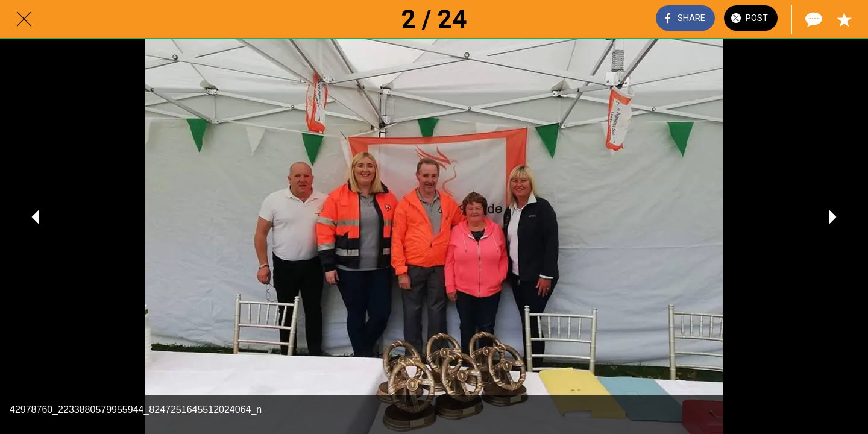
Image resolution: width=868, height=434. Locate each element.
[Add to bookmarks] (844, 19)
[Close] (24, 19)
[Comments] (813, 19)
